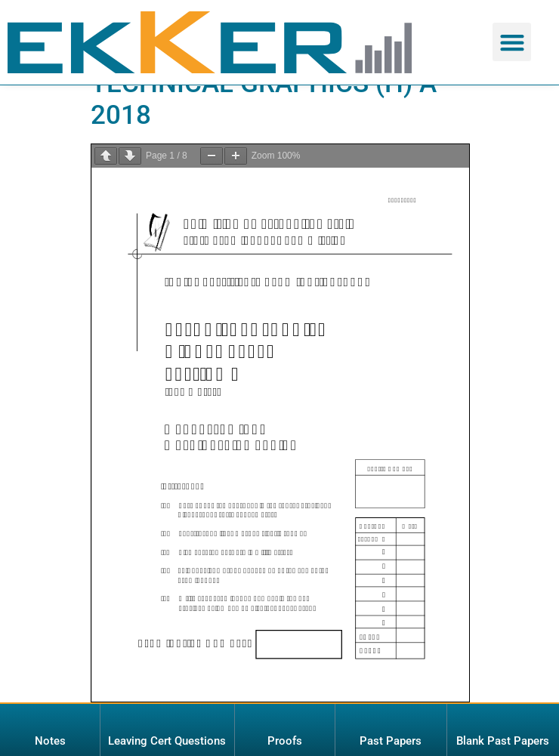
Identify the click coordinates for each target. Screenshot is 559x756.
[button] (512, 42)
